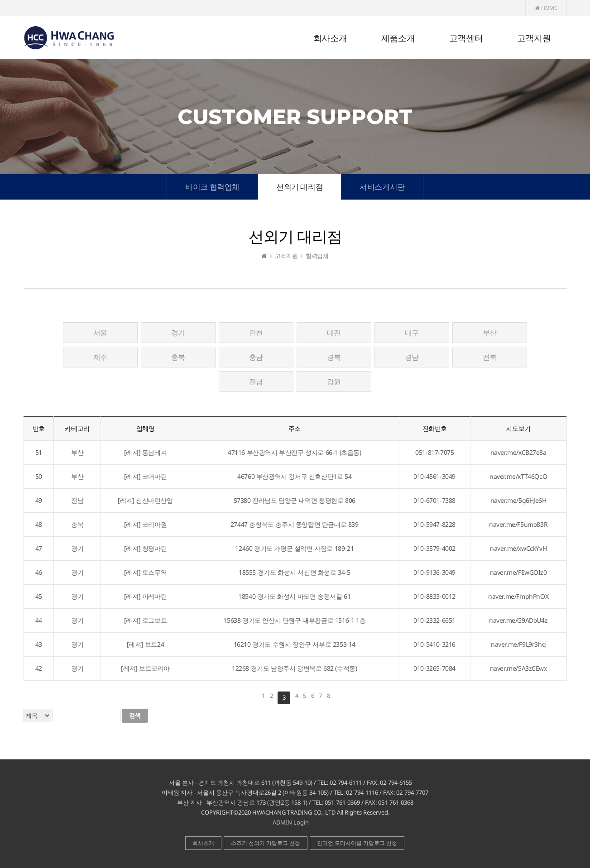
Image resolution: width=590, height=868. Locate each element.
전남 (256, 382)
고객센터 (466, 38)
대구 (412, 333)
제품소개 (398, 38)
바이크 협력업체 (212, 187)
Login (301, 822)
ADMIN (282, 822)
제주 (100, 357)
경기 (178, 333)
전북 (490, 357)
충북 (178, 357)
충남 (256, 357)
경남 (412, 357)
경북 (334, 357)
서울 (100, 333)
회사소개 (330, 38)
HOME (546, 8)
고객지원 (534, 38)
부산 (490, 333)
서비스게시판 (382, 187)
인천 (256, 333)
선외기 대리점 (300, 187)
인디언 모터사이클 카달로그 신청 (357, 843)
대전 (334, 333)
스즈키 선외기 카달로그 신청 (266, 843)
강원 (334, 382)
